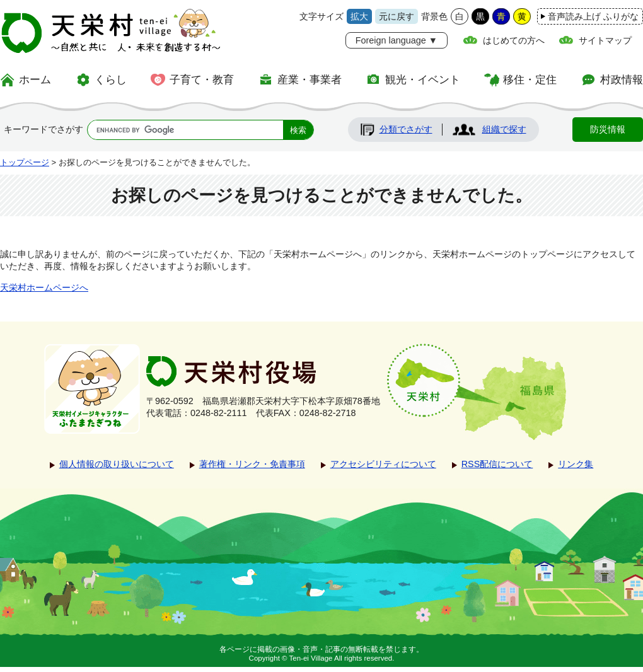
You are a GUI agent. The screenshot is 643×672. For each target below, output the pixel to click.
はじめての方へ (514, 40)
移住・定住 (530, 79)
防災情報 (608, 129)
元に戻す (397, 16)
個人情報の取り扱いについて (117, 464)
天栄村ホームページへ (44, 287)
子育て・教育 (202, 79)
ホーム (35, 79)
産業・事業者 (310, 79)
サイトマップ (605, 40)
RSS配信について (497, 464)
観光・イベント (423, 79)
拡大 (359, 16)
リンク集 (576, 464)
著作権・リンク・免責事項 (252, 464)
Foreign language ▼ (397, 40)
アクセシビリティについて (383, 464)
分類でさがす (406, 129)
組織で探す (504, 129)
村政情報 (622, 79)
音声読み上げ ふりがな (593, 16)
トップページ (25, 162)
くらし (111, 79)
